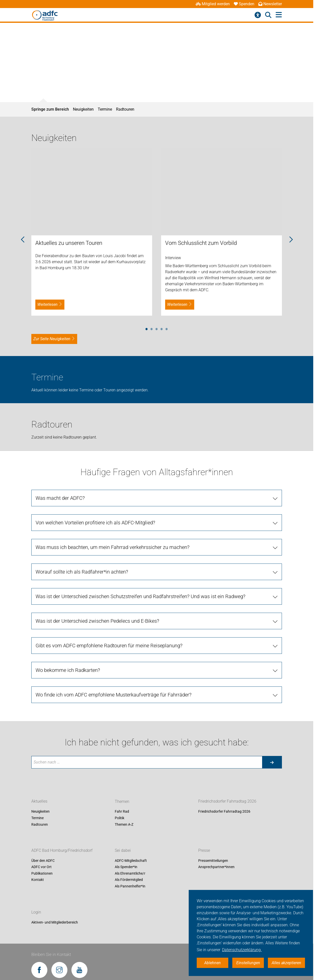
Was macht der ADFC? (60, 498)
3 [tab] (157, 328)
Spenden (244, 4)
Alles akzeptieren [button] (286, 963)
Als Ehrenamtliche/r (130, 873)
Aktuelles (39, 801)
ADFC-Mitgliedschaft (131, 861)
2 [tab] (152, 328)
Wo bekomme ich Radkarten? (68, 670)
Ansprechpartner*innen (216, 867)
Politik (120, 818)
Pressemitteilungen (213, 861)
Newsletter (270, 4)
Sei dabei (123, 850)
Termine (105, 109)
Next (291, 240)
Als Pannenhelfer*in (130, 886)
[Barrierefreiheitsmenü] (258, 15)
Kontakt (38, 880)
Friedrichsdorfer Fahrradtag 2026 (227, 801)
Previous (23, 240)
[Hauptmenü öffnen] (279, 15)
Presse (204, 850)
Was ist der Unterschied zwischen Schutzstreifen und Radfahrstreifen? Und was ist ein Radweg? (140, 596)
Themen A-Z (124, 824)
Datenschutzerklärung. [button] (242, 950)
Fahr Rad (122, 812)
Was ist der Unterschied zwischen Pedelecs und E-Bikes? (97, 621)
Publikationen (42, 873)
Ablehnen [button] (213, 963)
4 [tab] (162, 328)
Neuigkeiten (83, 109)
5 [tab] (167, 328)
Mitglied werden (213, 4)
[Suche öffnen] (268, 15)
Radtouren (125, 109)
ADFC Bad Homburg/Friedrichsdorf (62, 850)
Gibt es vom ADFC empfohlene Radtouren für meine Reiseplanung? (109, 646)
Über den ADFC (43, 861)
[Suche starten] (272, 762)
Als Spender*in (126, 867)
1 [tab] (147, 328)
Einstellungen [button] (248, 963)
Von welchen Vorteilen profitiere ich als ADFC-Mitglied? (95, 523)
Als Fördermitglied (129, 880)
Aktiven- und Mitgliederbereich (55, 922)
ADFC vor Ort (41, 867)
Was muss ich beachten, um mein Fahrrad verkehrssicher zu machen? (113, 547)
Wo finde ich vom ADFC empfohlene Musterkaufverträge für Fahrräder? (114, 695)
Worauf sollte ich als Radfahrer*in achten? (82, 572)
